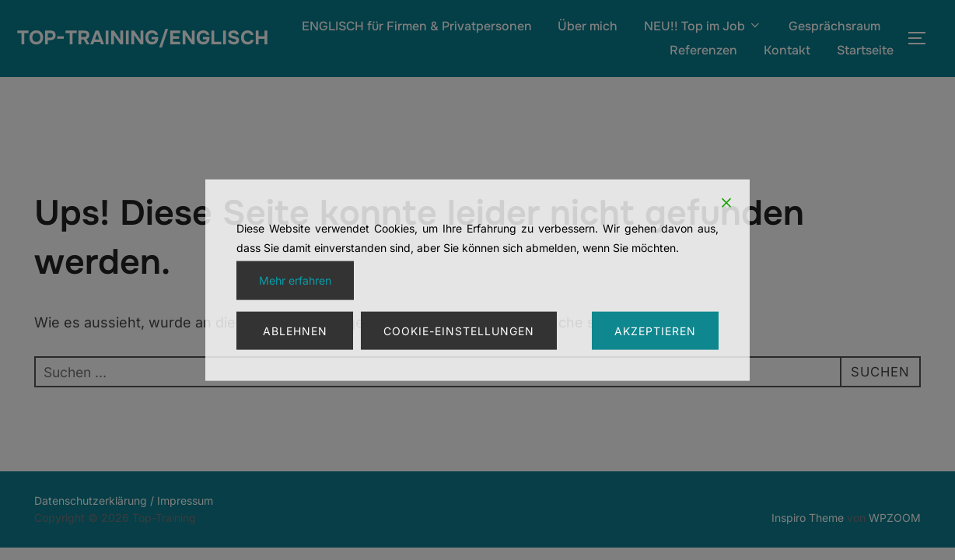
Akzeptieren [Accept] (655, 330)
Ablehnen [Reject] (295, 330)
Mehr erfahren (295, 280)
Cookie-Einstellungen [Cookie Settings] (459, 330)
